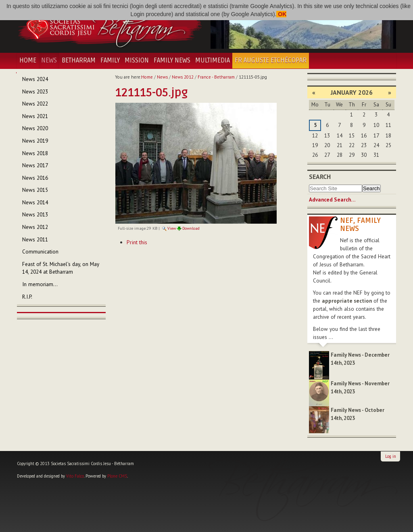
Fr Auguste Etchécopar (271, 60)
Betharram (79, 60)
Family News (172, 60)
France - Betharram (216, 77)
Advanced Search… (332, 200)
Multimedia (213, 60)
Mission (137, 60)
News (49, 60)
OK (281, 14)
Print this (137, 242)
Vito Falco (75, 476)
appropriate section (347, 301)
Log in (391, 456)
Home (28, 60)
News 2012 (183, 77)
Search (320, 177)
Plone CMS (117, 476)
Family (110, 60)
